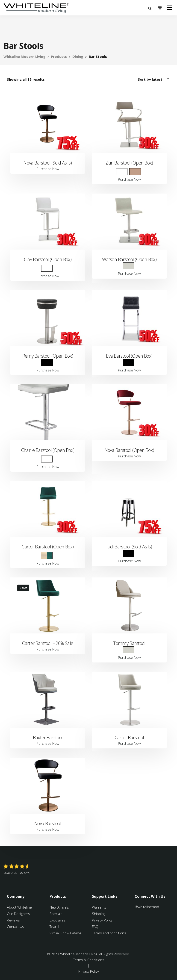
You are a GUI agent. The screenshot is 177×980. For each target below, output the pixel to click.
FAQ (95, 927)
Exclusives (58, 920)
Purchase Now (48, 169)
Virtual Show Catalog (66, 933)
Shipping (99, 914)
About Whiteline (19, 907)
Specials (56, 914)
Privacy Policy (102, 920)
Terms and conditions (109, 933)
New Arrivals (59, 907)
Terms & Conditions (89, 960)
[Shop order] (154, 79)
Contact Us (15, 927)
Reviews (13, 920)
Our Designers (18, 914)
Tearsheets (59, 927)
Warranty (100, 907)
